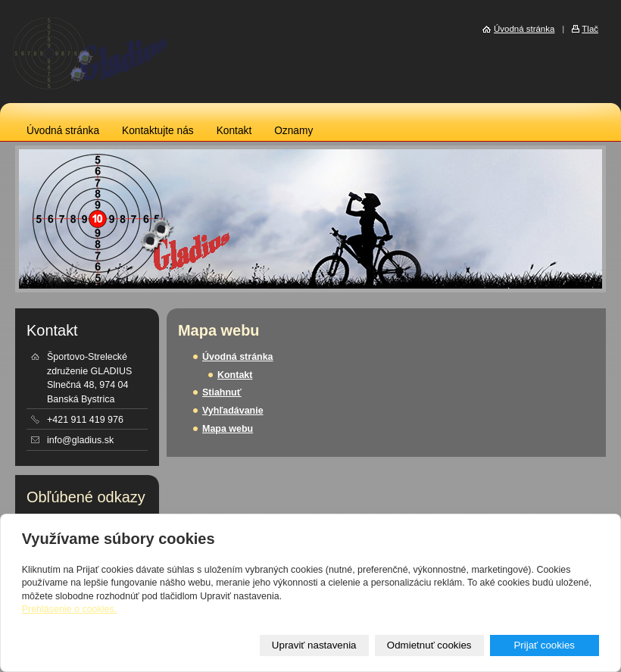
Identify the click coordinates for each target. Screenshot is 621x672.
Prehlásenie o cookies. (69, 609)
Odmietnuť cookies (429, 645)
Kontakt (234, 131)
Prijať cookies (544, 645)
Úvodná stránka (63, 131)
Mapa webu (228, 429)
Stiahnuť (222, 392)
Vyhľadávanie (233, 411)
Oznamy (293, 131)
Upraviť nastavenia (314, 645)
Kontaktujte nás (158, 131)
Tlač (590, 29)
